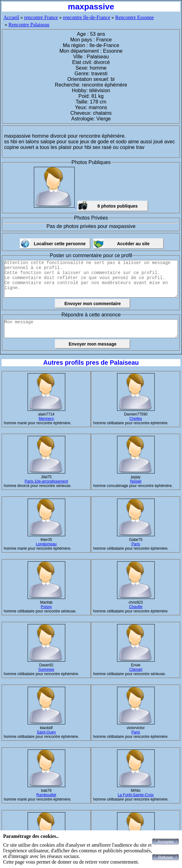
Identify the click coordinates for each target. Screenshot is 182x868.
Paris (136, 544)
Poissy (46, 607)
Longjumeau (46, 544)
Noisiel (136, 481)
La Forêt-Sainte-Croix (136, 795)
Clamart (136, 670)
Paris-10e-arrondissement (46, 481)
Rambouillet (46, 795)
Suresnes (46, 670)
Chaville (136, 607)
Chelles (136, 419)
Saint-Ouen (46, 732)
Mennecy (46, 419)
